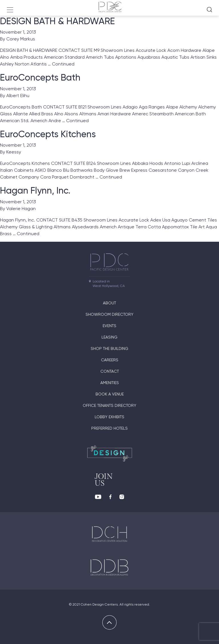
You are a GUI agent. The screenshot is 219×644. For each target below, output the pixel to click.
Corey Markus (21, 39)
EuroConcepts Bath (40, 77)
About (109, 303)
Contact (110, 371)
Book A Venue (110, 394)
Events (109, 326)
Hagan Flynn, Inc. (35, 190)
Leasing (109, 337)
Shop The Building (109, 348)
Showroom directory (109, 314)
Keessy (14, 152)
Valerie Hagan (21, 209)
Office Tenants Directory (109, 405)
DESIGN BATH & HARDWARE (57, 21)
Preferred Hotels (109, 428)
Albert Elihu (18, 96)
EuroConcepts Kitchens (48, 134)
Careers (110, 360)
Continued (63, 64)
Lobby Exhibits (109, 417)
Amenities (110, 383)
